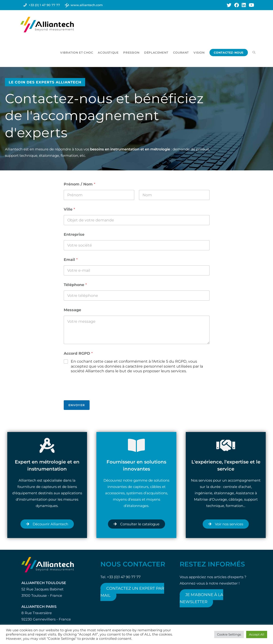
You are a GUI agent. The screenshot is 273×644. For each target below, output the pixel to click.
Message (72, 310)
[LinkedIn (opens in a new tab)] (244, 5)
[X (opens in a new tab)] (229, 5)
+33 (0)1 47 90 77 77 (124, 577)
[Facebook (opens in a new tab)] (237, 5)
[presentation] (99, 397)
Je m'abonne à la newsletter (201, 598)
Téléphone (75, 285)
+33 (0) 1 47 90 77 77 (44, 5)
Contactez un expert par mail (132, 592)
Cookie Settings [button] (229, 634)
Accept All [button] (257, 634)
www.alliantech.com (87, 5)
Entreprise (74, 234)
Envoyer (77, 405)
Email (71, 260)
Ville (69, 209)
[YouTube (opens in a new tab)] (251, 5)
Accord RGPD (78, 353)
